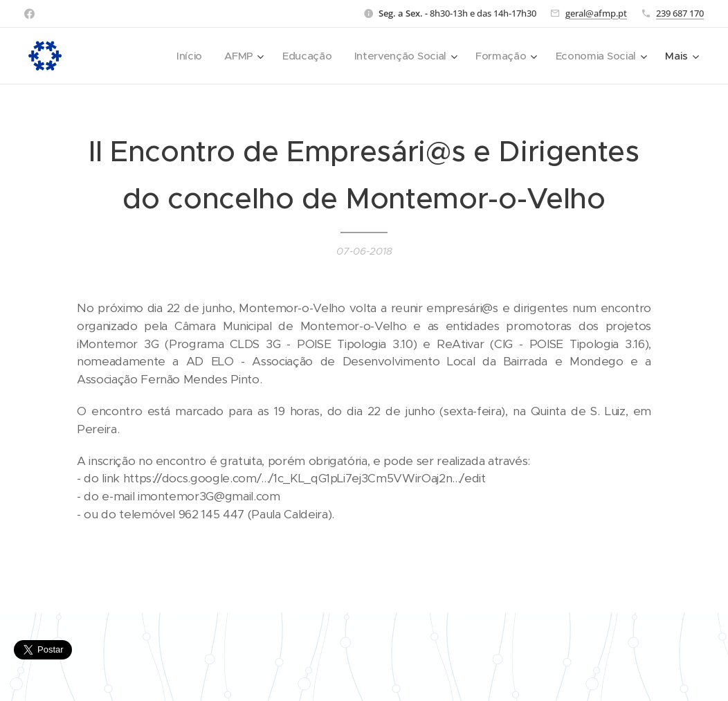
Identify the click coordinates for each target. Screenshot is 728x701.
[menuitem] (181, 56)
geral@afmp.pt (596, 13)
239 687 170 (680, 13)
